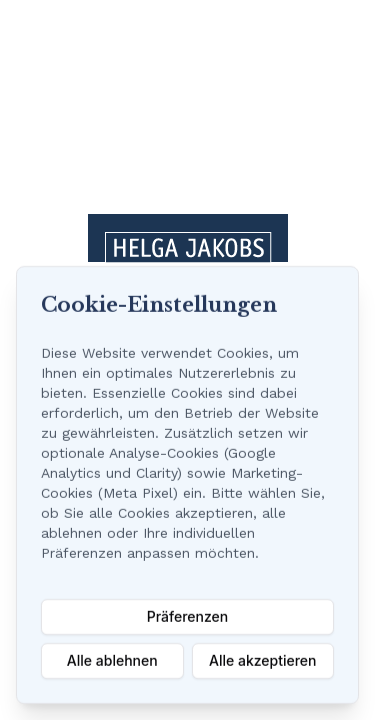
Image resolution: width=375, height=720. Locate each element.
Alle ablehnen (112, 660)
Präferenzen (187, 616)
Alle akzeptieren (263, 660)
